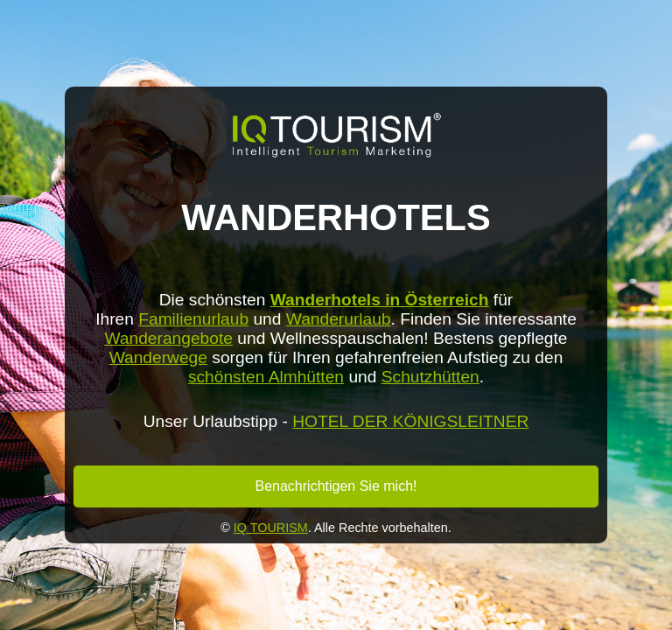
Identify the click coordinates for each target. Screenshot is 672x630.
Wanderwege (158, 357)
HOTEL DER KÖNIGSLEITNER (410, 421)
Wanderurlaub (339, 319)
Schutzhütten (430, 377)
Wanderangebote (168, 338)
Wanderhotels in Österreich (380, 300)
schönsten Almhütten (266, 377)
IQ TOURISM (271, 528)
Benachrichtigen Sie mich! (336, 486)
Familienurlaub (193, 319)
